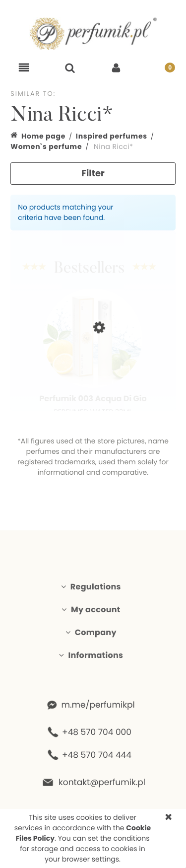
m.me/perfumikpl (98, 705)
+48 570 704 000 (97, 732)
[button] (24, 68)
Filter (93, 174)
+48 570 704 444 (97, 755)
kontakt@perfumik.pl (102, 782)
